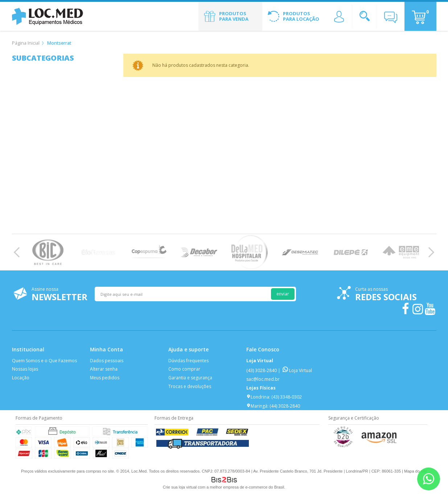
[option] (48, 252)
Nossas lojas (25, 369)
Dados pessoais (107, 361)
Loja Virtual (297, 370)
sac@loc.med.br (263, 379)
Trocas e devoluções (190, 386)
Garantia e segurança (190, 378)
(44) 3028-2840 (285, 406)
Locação (21, 378)
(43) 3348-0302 (287, 397)
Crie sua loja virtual (180, 487)
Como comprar (184, 369)
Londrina (258, 397)
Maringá (257, 406)
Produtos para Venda (234, 16)
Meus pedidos (105, 378)
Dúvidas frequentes (188, 361)
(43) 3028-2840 (262, 370)
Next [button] (429, 252)
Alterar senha (104, 369)
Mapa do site (416, 471)
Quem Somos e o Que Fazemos (44, 361)
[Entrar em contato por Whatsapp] (429, 479)
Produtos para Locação (301, 16)
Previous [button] (19, 252)
